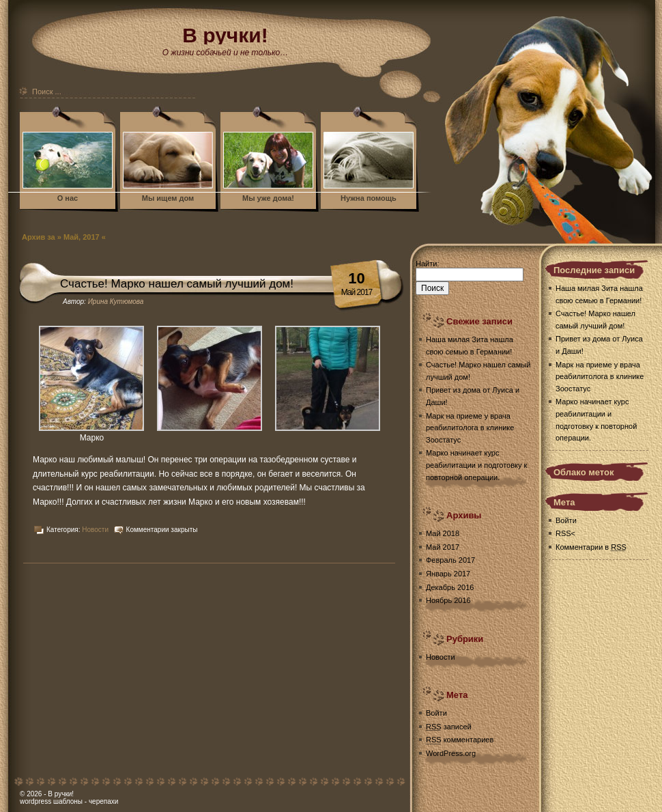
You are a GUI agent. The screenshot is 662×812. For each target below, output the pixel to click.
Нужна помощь (369, 198)
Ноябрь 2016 (448, 600)
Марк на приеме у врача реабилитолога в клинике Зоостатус (470, 428)
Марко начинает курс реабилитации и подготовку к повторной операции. (476, 465)
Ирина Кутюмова (116, 302)
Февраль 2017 (450, 560)
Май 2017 (443, 547)
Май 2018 (443, 533)
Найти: (427, 264)
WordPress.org (451, 753)
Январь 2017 (448, 574)
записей (449, 727)
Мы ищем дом (168, 198)
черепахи (103, 801)
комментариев (460, 740)
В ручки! (61, 794)
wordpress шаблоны (51, 801)
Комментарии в (591, 547)
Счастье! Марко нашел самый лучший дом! (177, 284)
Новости (95, 530)
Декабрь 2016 (450, 587)
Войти (436, 713)
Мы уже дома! (268, 198)
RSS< (565, 533)
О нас (68, 198)
